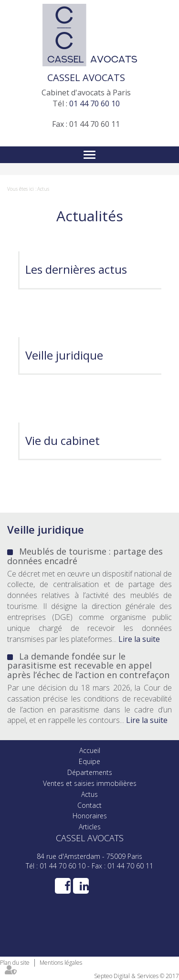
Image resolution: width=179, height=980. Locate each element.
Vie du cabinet (63, 440)
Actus (43, 189)
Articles (90, 827)
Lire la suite (139, 639)
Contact (89, 805)
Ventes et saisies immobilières (90, 783)
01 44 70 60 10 (95, 103)
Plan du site (15, 963)
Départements (90, 772)
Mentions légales (61, 963)
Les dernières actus (76, 269)
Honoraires (90, 816)
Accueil (90, 750)
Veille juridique (64, 355)
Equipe (89, 761)
